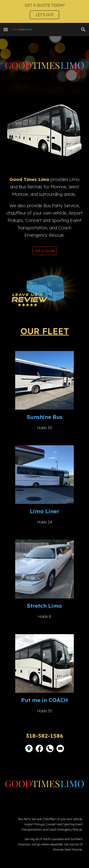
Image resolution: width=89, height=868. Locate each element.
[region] (44, 11)
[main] (45, 209)
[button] (6, 29)
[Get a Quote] (44, 251)
